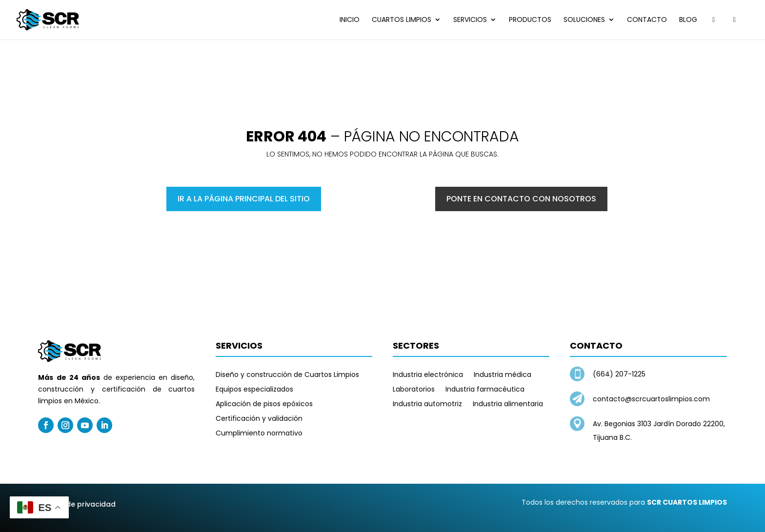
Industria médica (503, 375)
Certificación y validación (259, 419)
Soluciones (584, 20)
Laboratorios (414, 390)
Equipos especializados (254, 390)
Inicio (350, 20)
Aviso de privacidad (80, 504)
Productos (530, 20)
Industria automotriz (427, 404)
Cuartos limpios (402, 20)
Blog (688, 20)
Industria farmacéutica (485, 390)
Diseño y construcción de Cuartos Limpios (287, 375)
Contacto (647, 20)
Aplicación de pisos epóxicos (264, 404)
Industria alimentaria (508, 404)
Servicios (470, 20)
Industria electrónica (428, 375)
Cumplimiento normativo (259, 434)
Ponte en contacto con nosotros (521, 199)
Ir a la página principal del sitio (244, 199)
